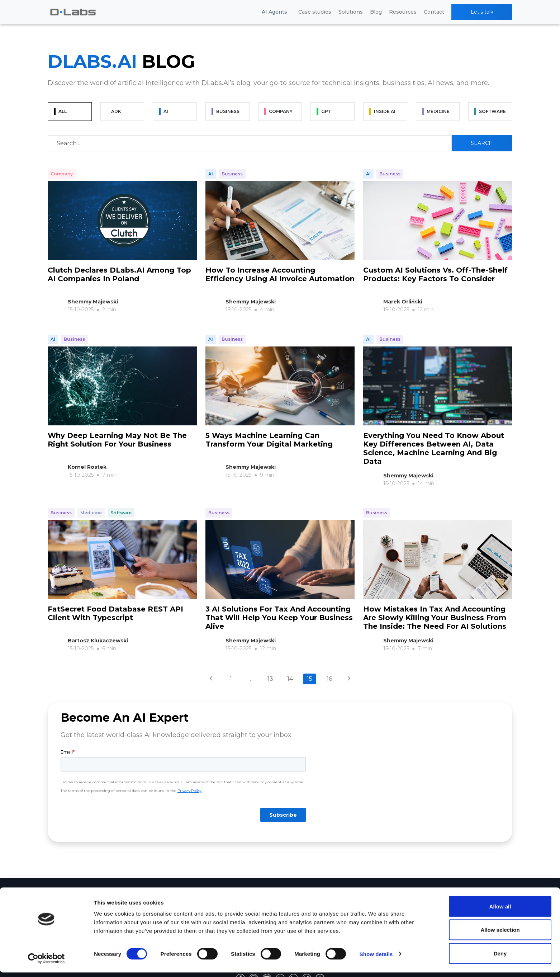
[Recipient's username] (250, 143)
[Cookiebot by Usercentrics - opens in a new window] (46, 963)
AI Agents (274, 12)
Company (62, 174)
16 (329, 667)
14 (290, 667)
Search (482, 143)
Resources (403, 12)
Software (121, 505)
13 (270, 667)
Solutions (351, 12)
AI (211, 174)
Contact (434, 12)
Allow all (500, 911)
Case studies (315, 12)
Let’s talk (482, 12)
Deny (500, 958)
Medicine (91, 505)
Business (232, 174)
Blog (376, 12)
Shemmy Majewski (93, 302)
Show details (376, 959)
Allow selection (500, 934)
